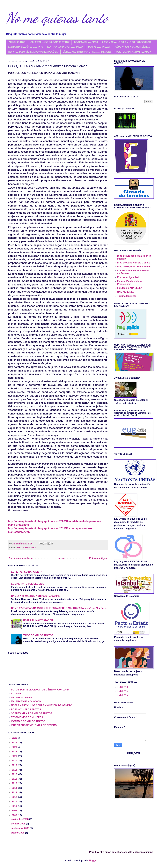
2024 (15, 743)
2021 (15, 756)
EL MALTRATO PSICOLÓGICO (28, 584)
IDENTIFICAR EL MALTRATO (86, 42)
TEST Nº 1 (123, 687)
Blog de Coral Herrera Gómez (133, 263)
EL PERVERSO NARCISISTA (27, 572)
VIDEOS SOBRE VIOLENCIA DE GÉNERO (34, 725)
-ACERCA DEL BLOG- (17, 42)
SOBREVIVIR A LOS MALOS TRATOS (32, 713)
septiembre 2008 (20, 828)
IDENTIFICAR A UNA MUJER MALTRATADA (65, 47)
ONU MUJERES (126, 292)
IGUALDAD (17, 694)
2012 (15, 797)
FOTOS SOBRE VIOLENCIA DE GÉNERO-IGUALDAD (40, 690)
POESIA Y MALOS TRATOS (26, 709)
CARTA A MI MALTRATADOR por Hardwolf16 (36, 596)
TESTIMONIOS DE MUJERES (27, 717)
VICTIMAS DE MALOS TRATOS (28, 721)
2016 (15, 779)
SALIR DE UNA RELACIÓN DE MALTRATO (25, 47)
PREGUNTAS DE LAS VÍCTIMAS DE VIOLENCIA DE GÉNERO (33, 52)
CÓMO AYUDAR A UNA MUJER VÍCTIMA (133, 47)
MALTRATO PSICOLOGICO (26, 701)
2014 (15, 788)
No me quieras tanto (57, 18)
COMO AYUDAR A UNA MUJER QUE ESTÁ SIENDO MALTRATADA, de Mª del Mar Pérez (59, 608)
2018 (15, 770)
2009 (15, 811)
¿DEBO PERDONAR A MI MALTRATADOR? (133, 52)
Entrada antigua (98, 558)
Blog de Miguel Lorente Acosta (134, 267)
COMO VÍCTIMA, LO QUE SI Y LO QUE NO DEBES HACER (127, 42)
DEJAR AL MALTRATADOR (38, 620)
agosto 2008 (18, 833)
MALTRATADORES (27, 548)
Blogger (93, 860)
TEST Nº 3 (123, 695)
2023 (15, 747)
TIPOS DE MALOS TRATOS (38, 635)
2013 (15, 792)
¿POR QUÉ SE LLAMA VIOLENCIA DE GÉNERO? (50, 42)
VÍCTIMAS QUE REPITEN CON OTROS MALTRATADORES (87, 52)
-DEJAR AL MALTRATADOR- (99, 47)
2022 (15, 752)
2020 (15, 761)
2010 (15, 806)
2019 (15, 765)
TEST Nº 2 (123, 691)
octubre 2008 (18, 824)
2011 (15, 802)
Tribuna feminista (127, 296)
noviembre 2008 (20, 819)
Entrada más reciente (21, 558)
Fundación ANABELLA (130, 288)
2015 (15, 783)
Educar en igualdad (128, 277)
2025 (15, 738)
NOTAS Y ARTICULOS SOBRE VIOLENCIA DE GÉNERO (42, 705)
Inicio (61, 558)
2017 (15, 774)
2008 (15, 815)
